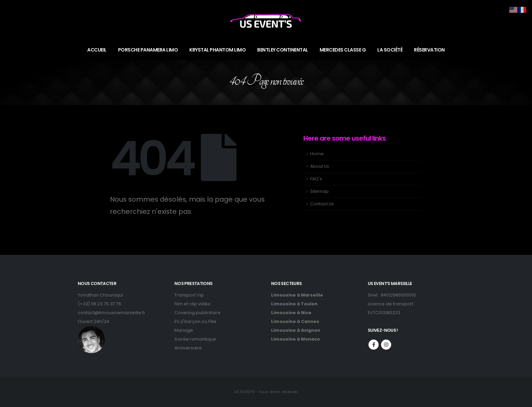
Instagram (386, 345)
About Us (320, 166)
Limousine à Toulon (294, 304)
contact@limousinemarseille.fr (111, 313)
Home (317, 154)
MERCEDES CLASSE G (343, 50)
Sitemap (319, 191)
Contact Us (322, 204)
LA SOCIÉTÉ (390, 50)
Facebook (374, 345)
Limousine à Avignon (296, 330)
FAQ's (316, 179)
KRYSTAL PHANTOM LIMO (217, 50)
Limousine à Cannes (295, 321)
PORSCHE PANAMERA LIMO (148, 50)
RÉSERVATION (429, 50)
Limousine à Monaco (296, 339)
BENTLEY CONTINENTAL (283, 50)
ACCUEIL (97, 50)
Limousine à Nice (291, 313)
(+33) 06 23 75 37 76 (99, 304)
